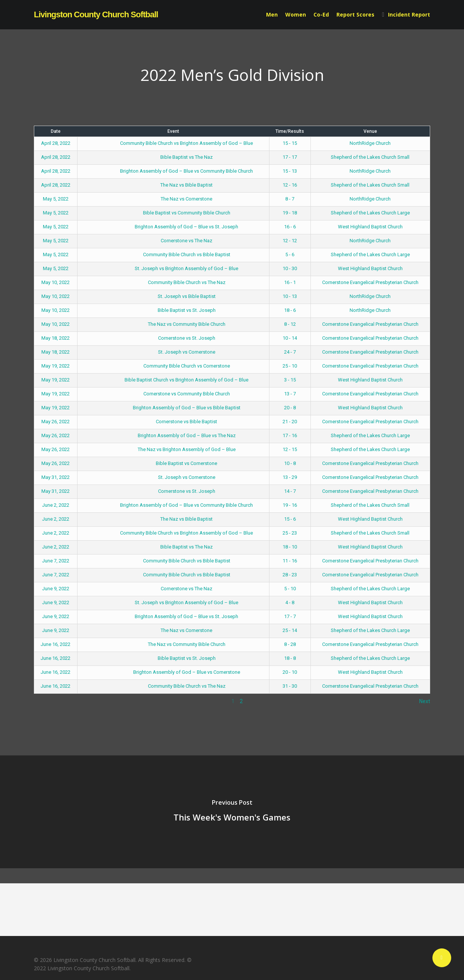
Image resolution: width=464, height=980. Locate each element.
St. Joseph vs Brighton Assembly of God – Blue (173, 268)
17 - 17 (290, 157)
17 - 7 (290, 616)
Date (56, 131)
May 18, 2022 (56, 338)
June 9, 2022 (56, 589)
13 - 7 (290, 394)
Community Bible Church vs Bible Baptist (173, 254)
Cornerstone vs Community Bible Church (173, 394)
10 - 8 (290, 463)
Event (173, 131)
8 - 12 (290, 324)
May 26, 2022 (56, 422)
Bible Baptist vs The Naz (173, 157)
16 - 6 (290, 227)
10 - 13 (290, 296)
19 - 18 (290, 213)
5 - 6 (290, 254)
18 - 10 (290, 547)
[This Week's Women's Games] (232, 812)
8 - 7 (290, 199)
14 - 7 (290, 491)
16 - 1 (290, 282)
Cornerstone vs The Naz (173, 241)
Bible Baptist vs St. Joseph (173, 310)
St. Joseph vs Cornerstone (173, 352)
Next (425, 701)
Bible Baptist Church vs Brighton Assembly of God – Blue (173, 380)
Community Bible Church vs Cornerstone (173, 366)
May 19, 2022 (56, 366)
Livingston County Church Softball (96, 15)
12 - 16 (290, 185)
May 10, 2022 (56, 282)
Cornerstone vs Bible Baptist (173, 422)
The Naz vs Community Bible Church (173, 324)
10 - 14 (290, 338)
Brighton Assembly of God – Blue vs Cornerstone (173, 672)
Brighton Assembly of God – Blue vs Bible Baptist (173, 408)
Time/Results (290, 131)
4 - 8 (290, 602)
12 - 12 (290, 241)
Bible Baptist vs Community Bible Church (173, 213)
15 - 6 (290, 519)
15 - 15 (290, 143)
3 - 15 (290, 380)
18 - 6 (290, 310)
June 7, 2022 (56, 561)
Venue (370, 131)
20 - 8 (290, 408)
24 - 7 (290, 352)
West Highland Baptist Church (370, 227)
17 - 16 (290, 435)
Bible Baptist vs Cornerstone (173, 463)
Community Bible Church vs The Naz (173, 282)
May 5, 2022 (56, 199)
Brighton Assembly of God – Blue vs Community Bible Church (173, 171)
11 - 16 (290, 561)
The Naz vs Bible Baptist (173, 185)
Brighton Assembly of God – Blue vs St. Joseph (173, 227)
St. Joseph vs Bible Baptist (173, 296)
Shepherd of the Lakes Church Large (370, 213)
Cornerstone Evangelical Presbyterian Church (370, 282)
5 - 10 (290, 589)
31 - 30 (290, 686)
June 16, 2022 (56, 644)
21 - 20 (290, 422)
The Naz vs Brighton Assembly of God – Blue (173, 449)
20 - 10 (290, 672)
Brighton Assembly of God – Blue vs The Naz (173, 435)
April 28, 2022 (56, 143)
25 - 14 (290, 630)
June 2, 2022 (56, 505)
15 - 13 (290, 171)
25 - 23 (290, 533)
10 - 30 (290, 268)
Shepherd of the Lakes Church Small (370, 157)
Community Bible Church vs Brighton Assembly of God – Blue (173, 143)
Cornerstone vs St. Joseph (173, 338)
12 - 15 (290, 449)
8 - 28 (290, 644)
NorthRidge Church (370, 143)
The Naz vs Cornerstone (173, 199)
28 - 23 (290, 575)
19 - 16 (290, 505)
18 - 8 (290, 658)
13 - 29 (290, 477)
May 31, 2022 (56, 477)
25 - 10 (290, 366)
